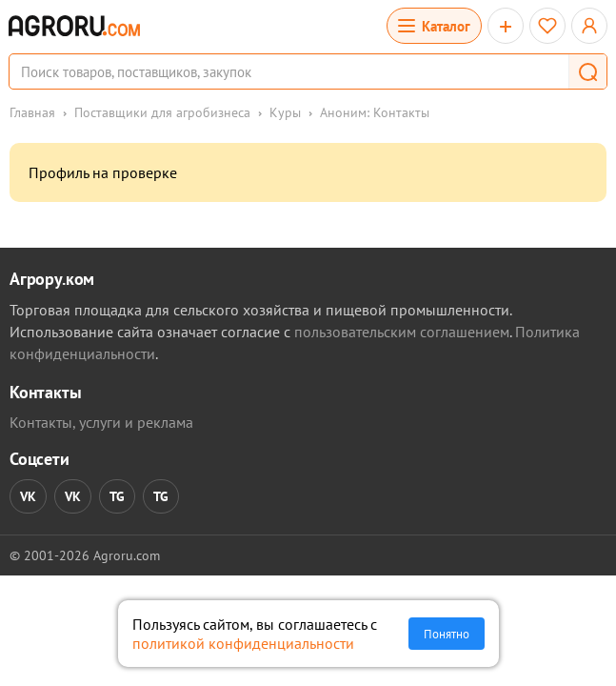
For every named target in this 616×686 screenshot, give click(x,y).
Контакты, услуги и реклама (101, 422)
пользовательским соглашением (402, 332)
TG (117, 496)
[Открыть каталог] (434, 26)
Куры (285, 112)
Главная (32, 112)
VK (28, 496)
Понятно (447, 634)
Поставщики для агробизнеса (162, 112)
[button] (587, 71)
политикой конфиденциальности (243, 643)
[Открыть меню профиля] (589, 26)
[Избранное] (547, 26)
